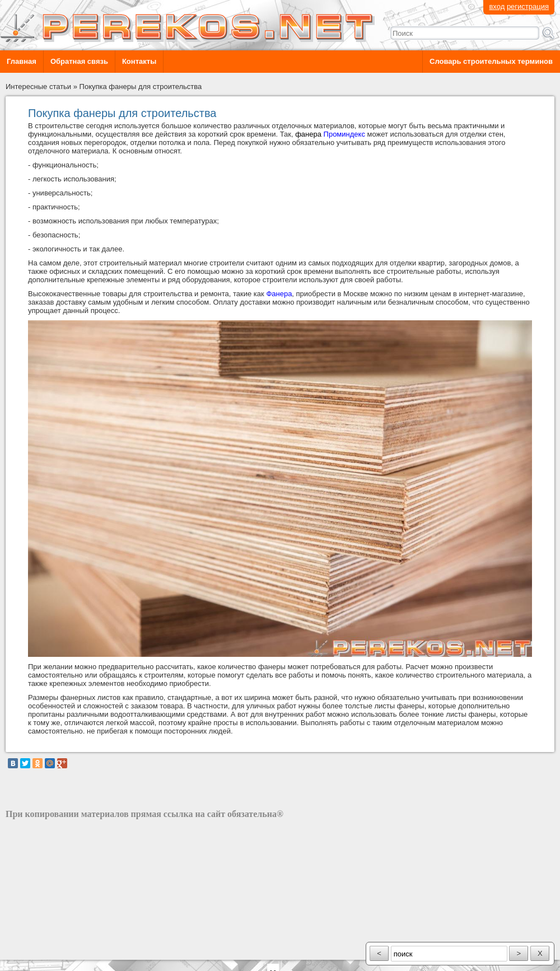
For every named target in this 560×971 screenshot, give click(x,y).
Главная (22, 61)
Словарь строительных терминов (491, 61)
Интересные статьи (38, 87)
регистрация (528, 6)
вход (497, 6)
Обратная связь (79, 61)
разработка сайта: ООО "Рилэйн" (62, 950)
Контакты (139, 61)
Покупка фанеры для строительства (141, 87)
